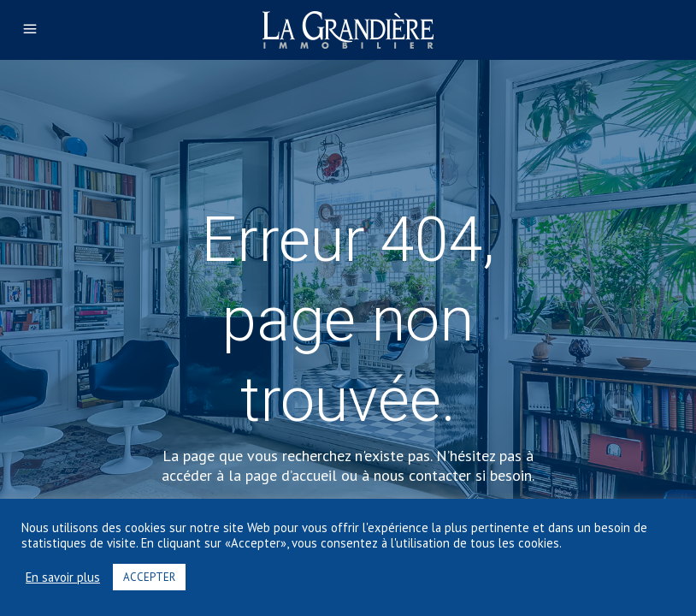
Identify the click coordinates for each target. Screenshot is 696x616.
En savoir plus (63, 577)
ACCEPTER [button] (149, 577)
